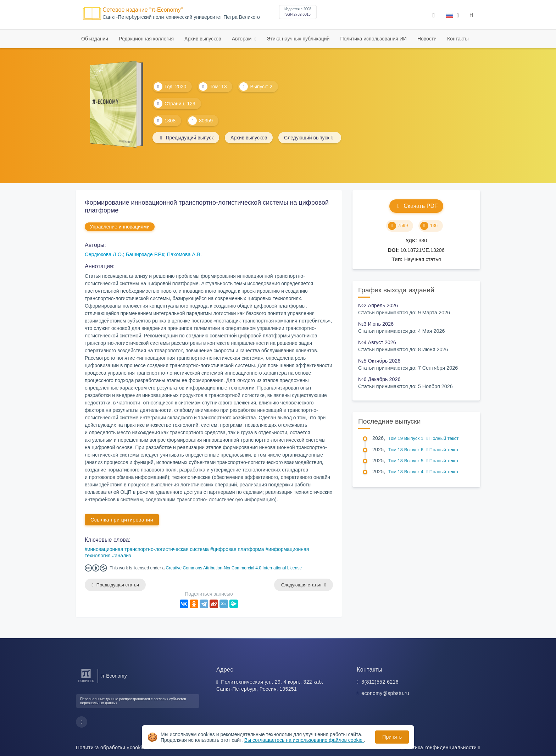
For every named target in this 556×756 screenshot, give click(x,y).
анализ (123, 556)
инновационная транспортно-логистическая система (148, 549)
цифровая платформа (239, 549)
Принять (392, 737)
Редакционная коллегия (146, 39)
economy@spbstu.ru (385, 693)
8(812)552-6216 (380, 682)
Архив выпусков (203, 39)
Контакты (458, 39)
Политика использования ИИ (373, 39)
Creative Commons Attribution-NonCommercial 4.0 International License (234, 568)
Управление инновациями (120, 227)
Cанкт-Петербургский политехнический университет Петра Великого (181, 17)
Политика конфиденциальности (440, 747)
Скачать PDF (416, 206)
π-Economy (114, 676)
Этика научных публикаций (298, 39)
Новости (427, 39)
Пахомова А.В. (184, 254)
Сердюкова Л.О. (104, 254)
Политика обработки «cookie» (113, 747)
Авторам (243, 39)
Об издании (95, 39)
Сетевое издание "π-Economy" (143, 10)
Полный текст (443, 438)
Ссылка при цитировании (122, 520)
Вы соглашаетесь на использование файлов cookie (304, 740)
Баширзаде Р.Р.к (145, 254)
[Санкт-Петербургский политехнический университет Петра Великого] (86, 682)
